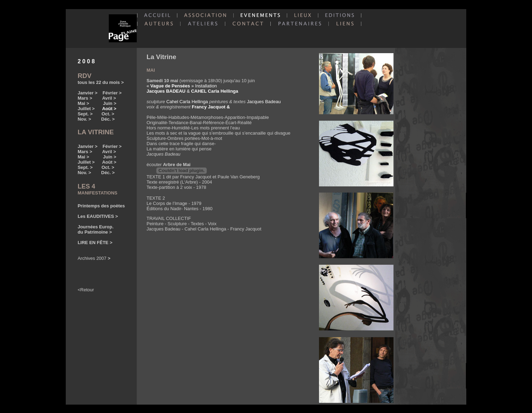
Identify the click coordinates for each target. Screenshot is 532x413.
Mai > (85, 103)
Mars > (85, 98)
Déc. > (108, 119)
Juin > (110, 103)
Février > (112, 93)
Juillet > (86, 109)
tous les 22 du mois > (101, 82)
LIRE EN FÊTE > (95, 243)
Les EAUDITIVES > (98, 216)
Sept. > (85, 114)
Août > (109, 162)
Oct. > (108, 114)
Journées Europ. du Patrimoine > (96, 229)
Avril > (109, 98)
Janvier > (88, 93)
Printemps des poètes (101, 206)
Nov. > (84, 119)
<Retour (86, 290)
